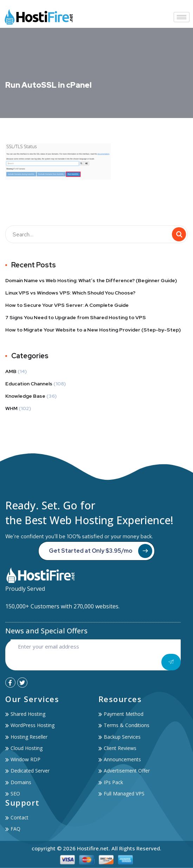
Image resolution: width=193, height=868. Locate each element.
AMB (11, 371)
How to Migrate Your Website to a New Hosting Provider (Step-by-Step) (93, 330)
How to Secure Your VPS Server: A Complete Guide (67, 305)
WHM (11, 408)
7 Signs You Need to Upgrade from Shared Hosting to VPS (76, 317)
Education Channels (29, 384)
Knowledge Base (25, 396)
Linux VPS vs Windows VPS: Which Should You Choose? (70, 293)
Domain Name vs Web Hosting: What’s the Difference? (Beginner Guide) (91, 280)
